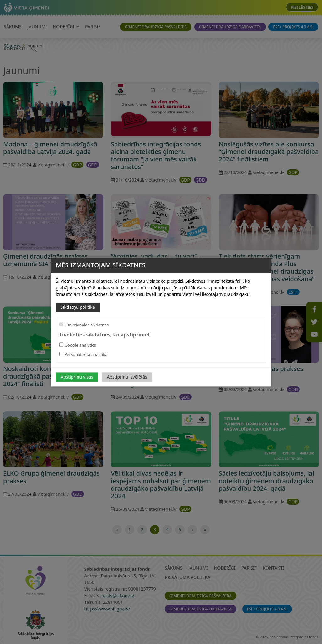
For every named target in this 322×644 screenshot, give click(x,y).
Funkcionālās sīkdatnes (84, 325)
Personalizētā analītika (83, 355)
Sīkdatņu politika (78, 307)
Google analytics (78, 345)
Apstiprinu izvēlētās (127, 377)
